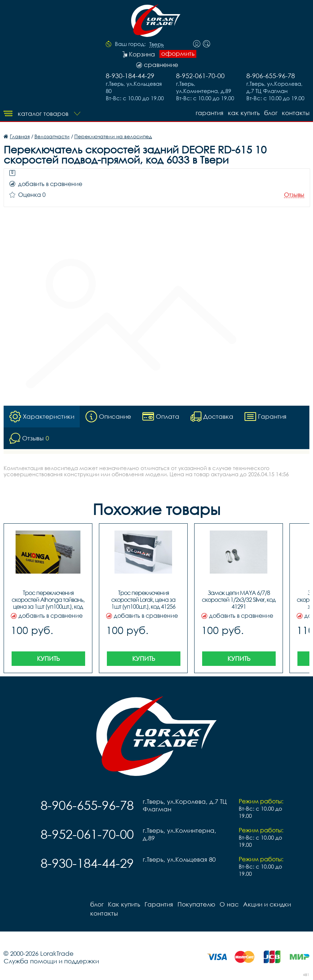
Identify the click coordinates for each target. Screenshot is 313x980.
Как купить (244, 113)
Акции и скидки (267, 904)
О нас (229, 904)
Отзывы (294, 195)
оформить (178, 54)
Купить (48, 658)
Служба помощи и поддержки (51, 961)
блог (271, 113)
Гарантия (210, 113)
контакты (296, 113)
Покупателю (196, 904)
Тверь (156, 45)
